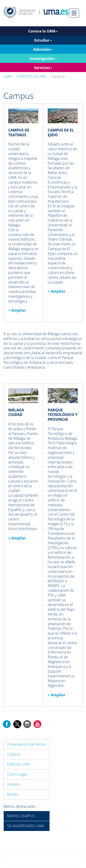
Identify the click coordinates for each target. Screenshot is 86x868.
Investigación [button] (43, 59)
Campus (14, 754)
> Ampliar (57, 291)
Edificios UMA (18, 764)
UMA (8, 76)
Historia (13, 784)
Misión (12, 794)
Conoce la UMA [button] (43, 31)
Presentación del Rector (27, 744)
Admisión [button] (43, 49)
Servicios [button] (43, 68)
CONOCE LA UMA (32, 76)
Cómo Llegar (17, 774)
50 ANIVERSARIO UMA (26, 826)
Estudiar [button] (43, 40)
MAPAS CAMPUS (21, 816)
